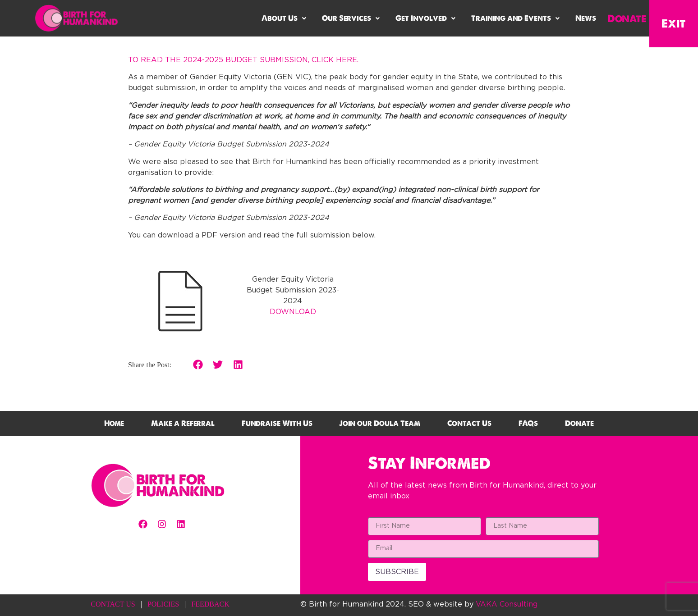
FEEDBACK (210, 604)
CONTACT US (113, 604)
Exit (674, 23)
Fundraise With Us (277, 423)
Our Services (351, 18)
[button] (284, 18)
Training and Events (515, 18)
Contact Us (469, 423)
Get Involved (425, 18)
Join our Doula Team (380, 423)
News (586, 18)
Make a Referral (183, 423)
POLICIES (163, 604)
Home (114, 423)
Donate (627, 18)
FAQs (528, 423)
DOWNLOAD (293, 312)
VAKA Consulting (507, 604)
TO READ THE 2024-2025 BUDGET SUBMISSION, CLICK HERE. (243, 60)
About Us (284, 18)
